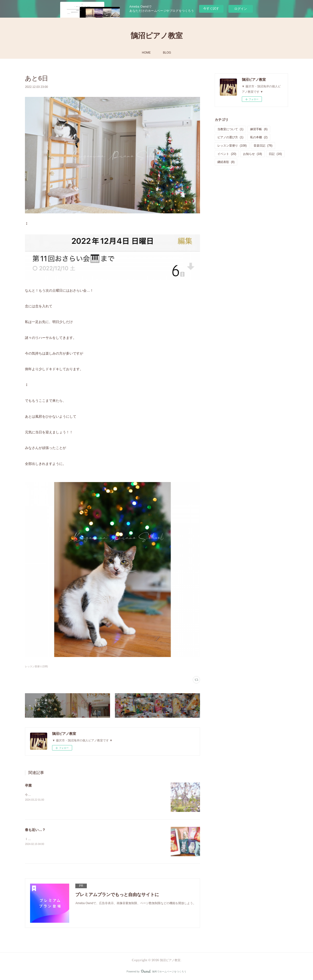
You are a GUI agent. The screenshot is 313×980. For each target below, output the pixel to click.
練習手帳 (259, 129)
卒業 (28, 785)
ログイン (241, 9)
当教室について (230, 129)
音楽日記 (263, 146)
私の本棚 (259, 137)
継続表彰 (226, 162)
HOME (146, 53)
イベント (227, 154)
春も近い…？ (35, 830)
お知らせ (252, 154)
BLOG (167, 53)
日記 (275, 154)
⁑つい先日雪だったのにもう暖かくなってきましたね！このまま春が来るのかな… (79, 839)
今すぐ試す (211, 8)
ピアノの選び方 (230, 137)
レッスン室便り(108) (36, 666)
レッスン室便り (232, 146)
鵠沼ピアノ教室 (157, 36)
